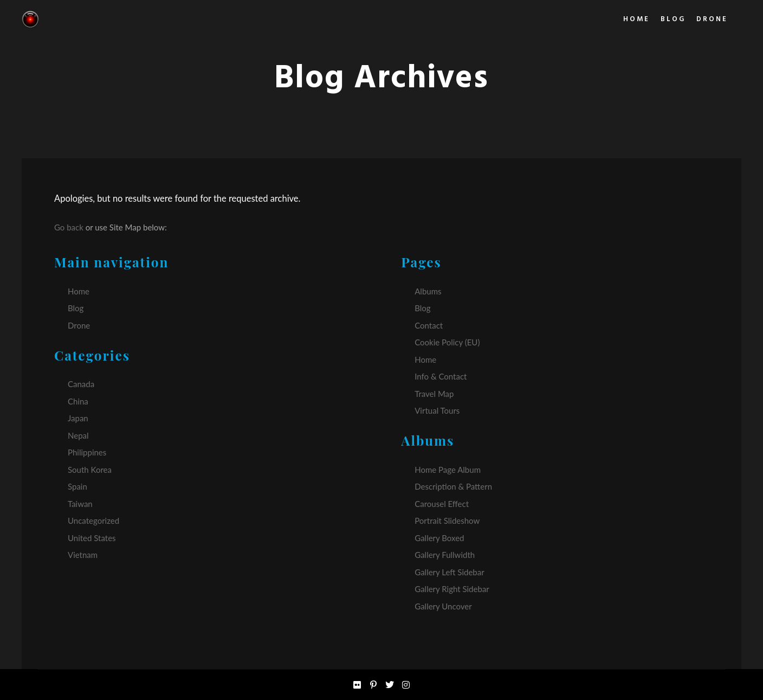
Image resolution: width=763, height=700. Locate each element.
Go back (69, 227)
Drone (79, 325)
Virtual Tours (437, 410)
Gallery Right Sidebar (452, 589)
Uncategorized (93, 521)
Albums (428, 291)
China (78, 401)
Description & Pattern (453, 486)
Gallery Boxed (439, 538)
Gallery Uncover (443, 606)
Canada (81, 384)
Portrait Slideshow (447, 521)
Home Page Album (448, 470)
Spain (77, 486)
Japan (78, 418)
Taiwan (80, 504)
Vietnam (83, 555)
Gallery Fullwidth (445, 555)
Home (79, 291)
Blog (76, 308)
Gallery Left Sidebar (449, 572)
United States (92, 538)
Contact (429, 325)
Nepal (78, 435)
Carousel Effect (442, 504)
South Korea (90, 470)
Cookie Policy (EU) (447, 342)
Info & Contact (441, 376)
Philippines (87, 452)
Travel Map (434, 394)
